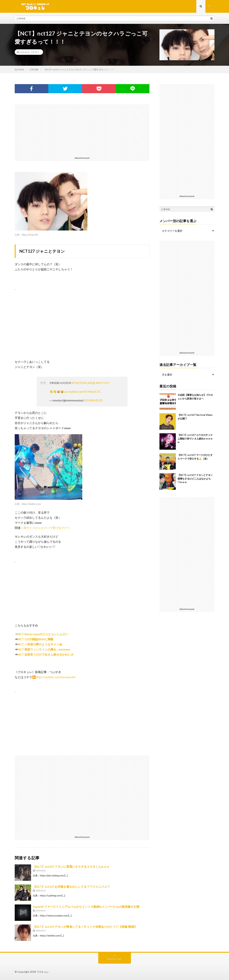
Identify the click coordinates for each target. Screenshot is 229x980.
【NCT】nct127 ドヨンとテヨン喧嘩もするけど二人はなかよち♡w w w (195, 479)
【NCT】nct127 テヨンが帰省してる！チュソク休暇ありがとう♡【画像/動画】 (85, 927)
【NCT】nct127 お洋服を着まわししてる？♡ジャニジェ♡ (71, 887)
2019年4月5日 (93, 400)
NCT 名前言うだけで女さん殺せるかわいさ (46, 654)
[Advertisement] (82, 130)
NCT (37, 52)
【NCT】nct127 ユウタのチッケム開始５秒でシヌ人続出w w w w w (195, 438)
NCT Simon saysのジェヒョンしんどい (43, 634)
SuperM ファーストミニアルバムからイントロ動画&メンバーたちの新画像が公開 (86, 907)
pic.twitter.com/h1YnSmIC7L (82, 392)
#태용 (92, 383)
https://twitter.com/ (32, 504)
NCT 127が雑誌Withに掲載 (36, 639)
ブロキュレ (43, 972)
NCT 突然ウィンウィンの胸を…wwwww (44, 649)
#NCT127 (103, 383)
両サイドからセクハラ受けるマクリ (47, 528)
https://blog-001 (30, 235)
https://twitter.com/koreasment (56, 677)
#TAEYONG (80, 383)
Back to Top (114, 959)
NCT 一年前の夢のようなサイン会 (40, 644)
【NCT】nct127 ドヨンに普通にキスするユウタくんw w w (71, 866)
